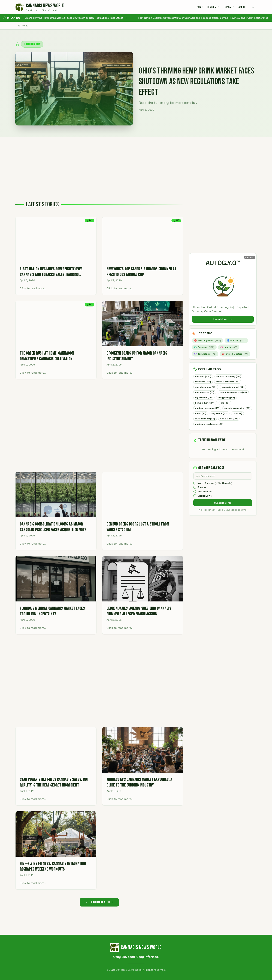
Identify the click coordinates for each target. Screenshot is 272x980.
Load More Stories (99, 902)
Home (23, 26)
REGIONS (213, 7)
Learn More (223, 319)
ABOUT (242, 7)
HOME (200, 7)
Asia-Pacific (205, 498)
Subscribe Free (223, 509)
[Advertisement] (136, 163)
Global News (205, 502)
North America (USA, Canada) (215, 489)
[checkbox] (195, 489)
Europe (202, 494)
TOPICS (229, 7)
